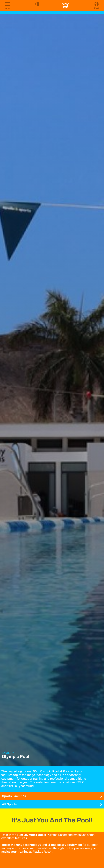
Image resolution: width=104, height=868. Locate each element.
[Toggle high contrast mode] (37, 4)
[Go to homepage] (65, 5)
